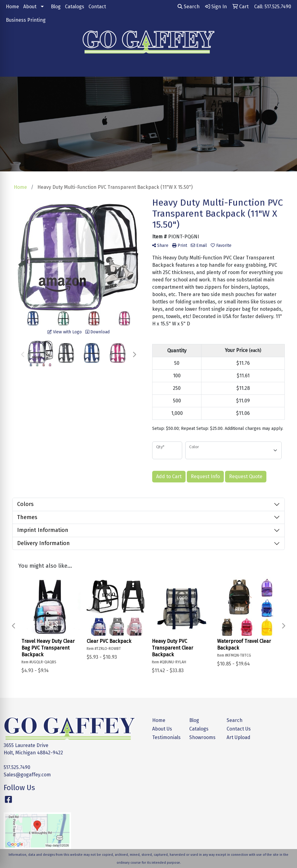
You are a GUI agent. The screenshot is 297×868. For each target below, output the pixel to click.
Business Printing (26, 20)
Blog (56, 7)
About (30, 7)
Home (12, 7)
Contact (97, 7)
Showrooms (202, 737)
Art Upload (239, 737)
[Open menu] (285, 68)
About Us (162, 729)
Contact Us (239, 729)
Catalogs (75, 7)
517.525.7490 (17, 767)
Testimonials (166, 737)
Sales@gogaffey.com (27, 775)
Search (189, 7)
